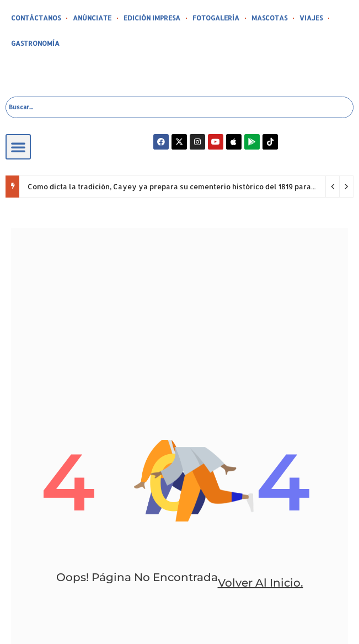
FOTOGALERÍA (216, 18)
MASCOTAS (269, 18)
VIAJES (311, 18)
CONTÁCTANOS (36, 18)
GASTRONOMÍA (35, 43)
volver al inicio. (261, 583)
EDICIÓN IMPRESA (152, 18)
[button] (18, 147)
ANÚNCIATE (92, 18)
